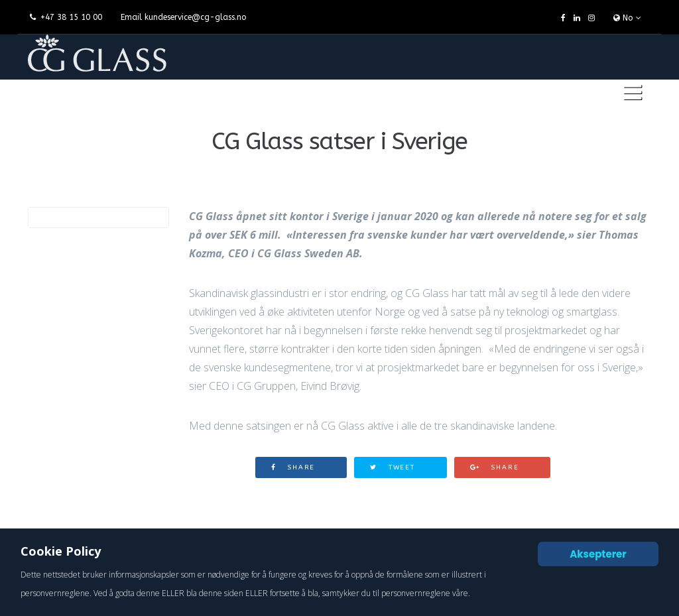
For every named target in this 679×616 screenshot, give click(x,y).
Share (293, 467)
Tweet (393, 467)
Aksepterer (598, 554)
